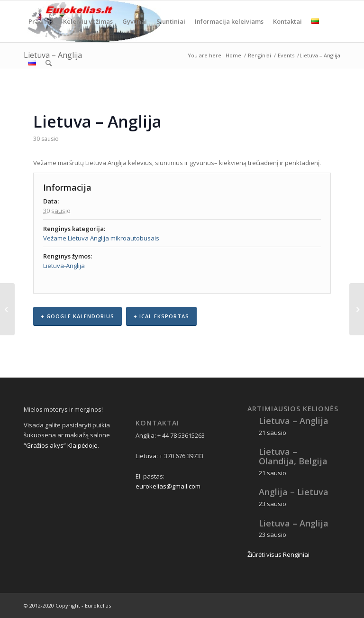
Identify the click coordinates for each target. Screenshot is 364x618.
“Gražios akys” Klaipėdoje (61, 445)
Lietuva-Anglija (64, 266)
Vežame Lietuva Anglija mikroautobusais (101, 238)
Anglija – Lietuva (294, 492)
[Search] (49, 63)
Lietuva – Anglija (294, 421)
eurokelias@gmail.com (168, 486)
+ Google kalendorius (77, 316)
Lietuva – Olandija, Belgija (293, 456)
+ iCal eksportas (161, 316)
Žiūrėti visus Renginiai (278, 554)
